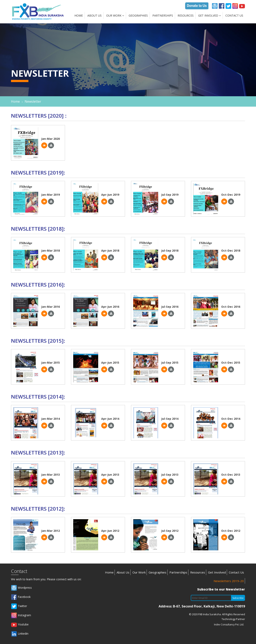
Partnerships (163, 15)
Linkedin (20, 634)
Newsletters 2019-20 (229, 581)
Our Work (115, 15)
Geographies (138, 15)
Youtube (20, 625)
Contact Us (234, 15)
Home (79, 15)
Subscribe (238, 598)
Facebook (21, 597)
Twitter (19, 606)
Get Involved (209, 15)
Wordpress (21, 588)
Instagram (21, 615)
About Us (94, 15)
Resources (186, 15)
